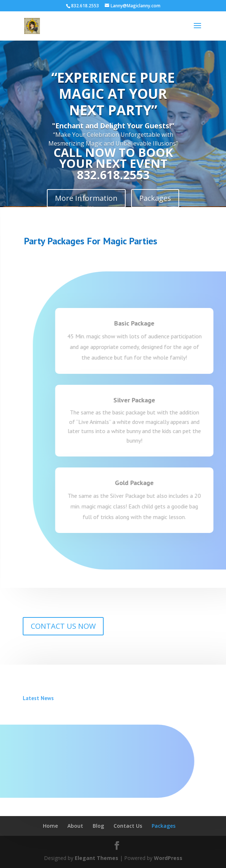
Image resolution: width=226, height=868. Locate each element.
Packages (155, 198)
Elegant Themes (97, 858)
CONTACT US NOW (63, 626)
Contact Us (128, 826)
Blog (98, 826)
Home (50, 826)
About (75, 826)
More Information (86, 198)
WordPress (168, 858)
